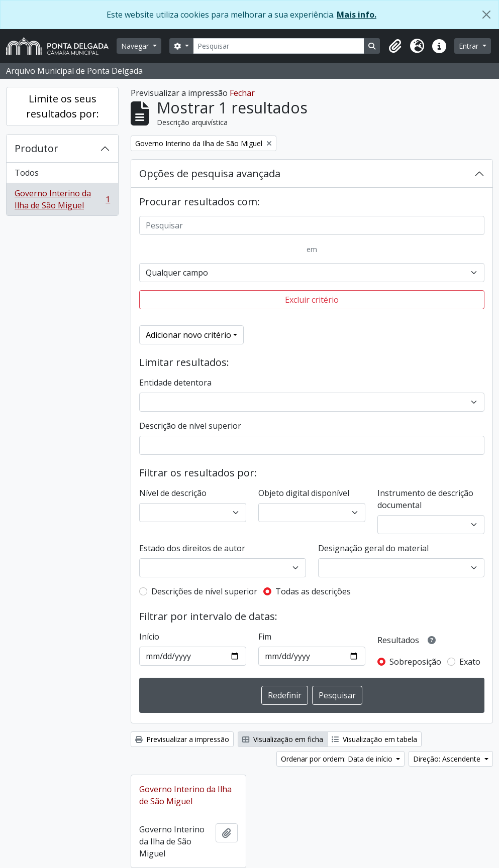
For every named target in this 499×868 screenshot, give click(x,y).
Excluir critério (312, 300)
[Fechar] (486, 15)
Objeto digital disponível (304, 493)
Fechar (242, 93)
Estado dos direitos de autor (192, 548)
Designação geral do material (373, 548)
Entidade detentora (175, 383)
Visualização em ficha (283, 739)
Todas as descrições (313, 591)
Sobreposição (415, 662)
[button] (395, 46)
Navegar (136, 46)
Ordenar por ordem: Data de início (338, 759)
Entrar (470, 46)
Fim (265, 637)
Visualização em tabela (374, 739)
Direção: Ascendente (448, 759)
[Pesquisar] (279, 46)
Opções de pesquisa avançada (210, 173)
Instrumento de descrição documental (425, 499)
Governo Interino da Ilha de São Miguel (62, 199)
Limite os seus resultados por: (63, 106)
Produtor (36, 148)
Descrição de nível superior (190, 426)
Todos (27, 173)
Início (149, 637)
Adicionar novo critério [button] (188, 335)
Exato (470, 662)
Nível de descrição (173, 493)
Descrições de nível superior (204, 591)
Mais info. (357, 15)
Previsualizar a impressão (182, 739)
